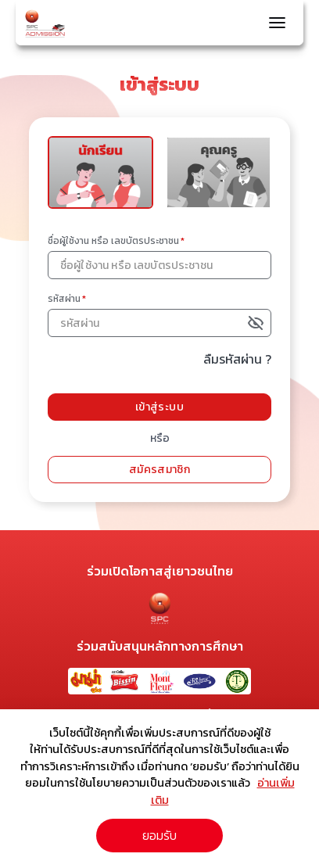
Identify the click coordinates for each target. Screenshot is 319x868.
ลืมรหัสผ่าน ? (237, 359)
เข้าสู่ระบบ (159, 407)
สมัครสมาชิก (159, 470)
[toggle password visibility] (258, 323)
